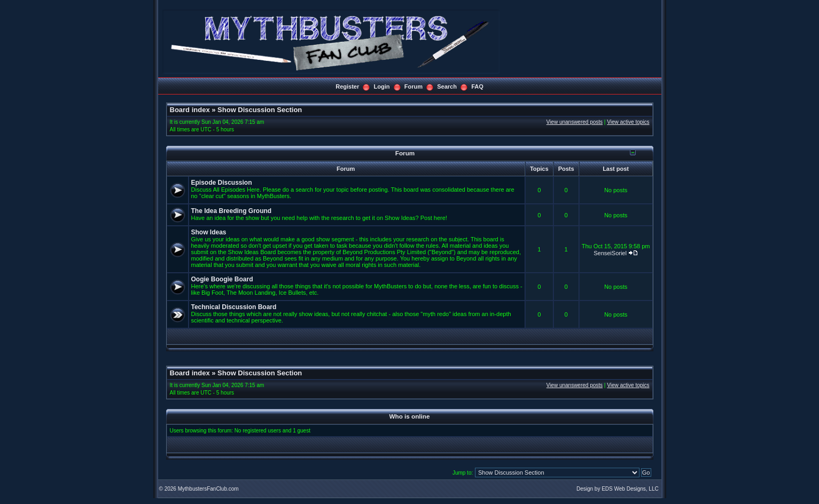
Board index (190, 110)
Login (382, 86)
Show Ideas (209, 232)
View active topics (628, 122)
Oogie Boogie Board (222, 279)
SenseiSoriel (610, 253)
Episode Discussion (222, 183)
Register (347, 86)
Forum (414, 86)
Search (447, 86)
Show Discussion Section (260, 110)
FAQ (477, 86)
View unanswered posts (575, 122)
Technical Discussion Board (234, 307)
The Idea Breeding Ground (232, 211)
